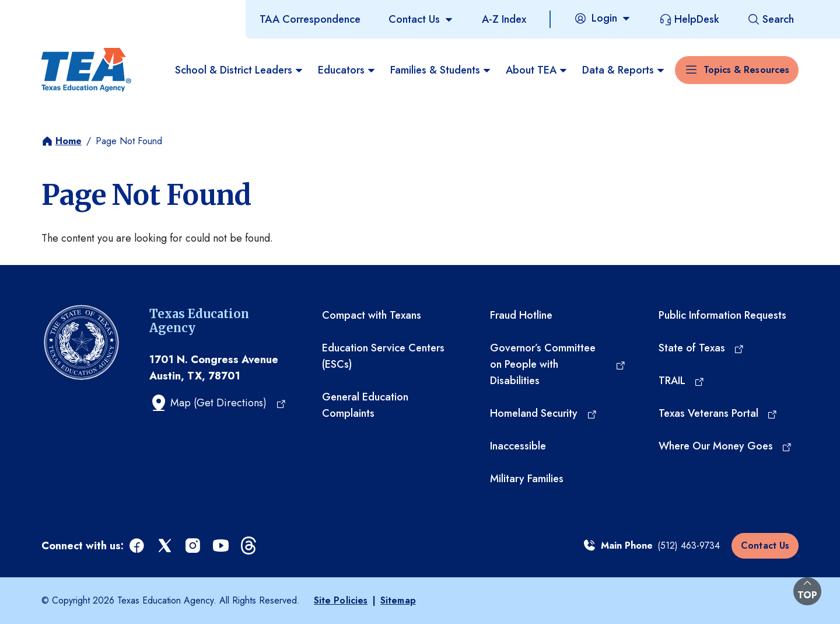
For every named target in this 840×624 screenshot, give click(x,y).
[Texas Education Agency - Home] (86, 70)
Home (69, 141)
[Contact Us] (421, 19)
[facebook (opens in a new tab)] (138, 546)
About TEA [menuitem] (537, 70)
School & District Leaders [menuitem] (239, 70)
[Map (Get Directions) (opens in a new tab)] (218, 403)
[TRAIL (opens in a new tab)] (682, 381)
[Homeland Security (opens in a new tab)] (544, 413)
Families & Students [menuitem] (441, 70)
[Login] (603, 18)
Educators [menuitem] (347, 70)
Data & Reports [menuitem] (624, 70)
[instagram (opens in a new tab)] (194, 546)
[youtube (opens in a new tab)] (222, 546)
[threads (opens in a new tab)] (250, 546)
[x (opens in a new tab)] (166, 546)
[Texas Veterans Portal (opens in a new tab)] (718, 413)
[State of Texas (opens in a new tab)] (702, 348)
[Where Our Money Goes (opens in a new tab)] (726, 446)
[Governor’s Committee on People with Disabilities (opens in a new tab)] (558, 364)
